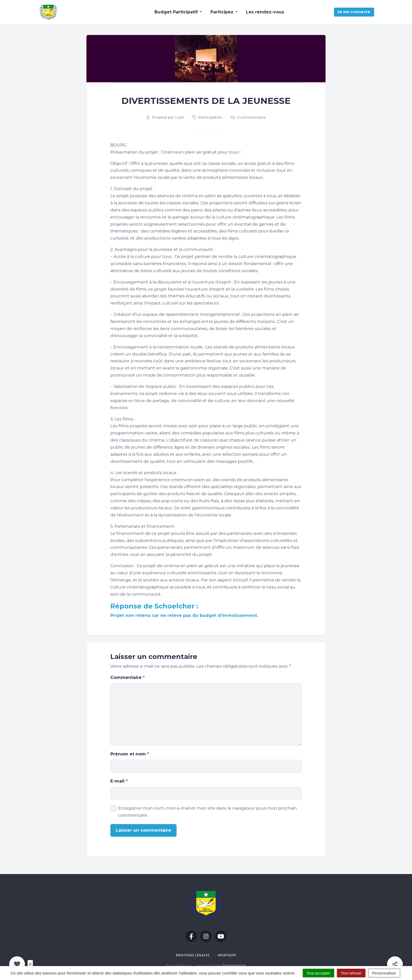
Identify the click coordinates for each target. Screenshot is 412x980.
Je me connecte (354, 12)
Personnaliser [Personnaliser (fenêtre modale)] (384, 973)
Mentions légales (193, 955)
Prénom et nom (130, 754)
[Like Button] (17, 964)
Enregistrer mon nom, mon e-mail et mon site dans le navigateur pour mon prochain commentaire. (208, 812)
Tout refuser (351, 973)
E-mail (119, 781)
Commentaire (128, 677)
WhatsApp (227, 955)
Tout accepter (318, 973)
